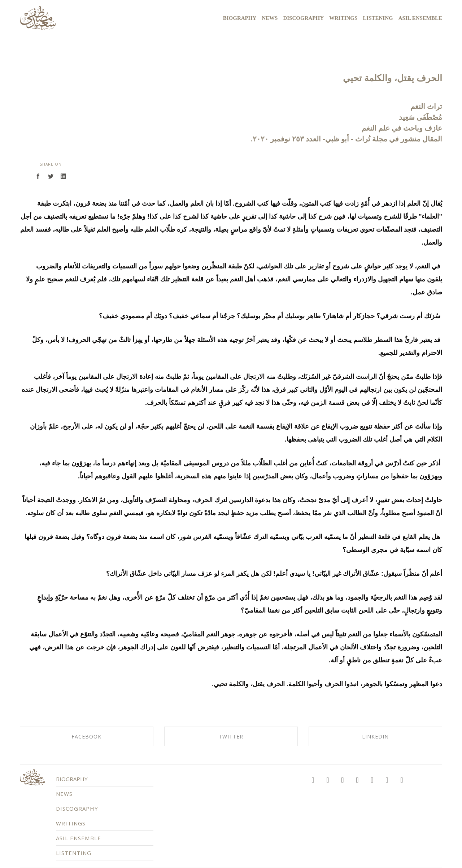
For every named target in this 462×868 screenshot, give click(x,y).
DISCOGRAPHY (90, 810)
